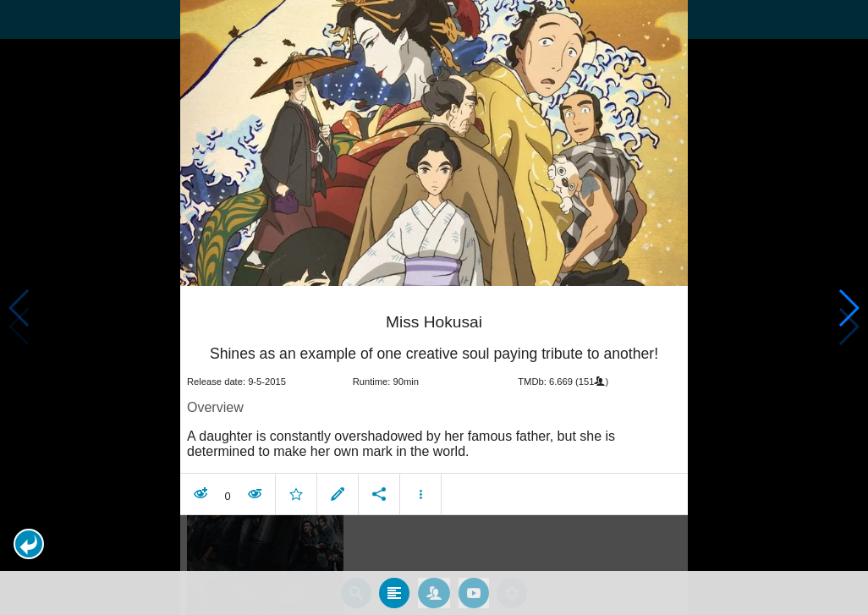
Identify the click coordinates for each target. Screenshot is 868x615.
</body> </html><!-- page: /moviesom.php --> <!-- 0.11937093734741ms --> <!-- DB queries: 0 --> (434, 307)
